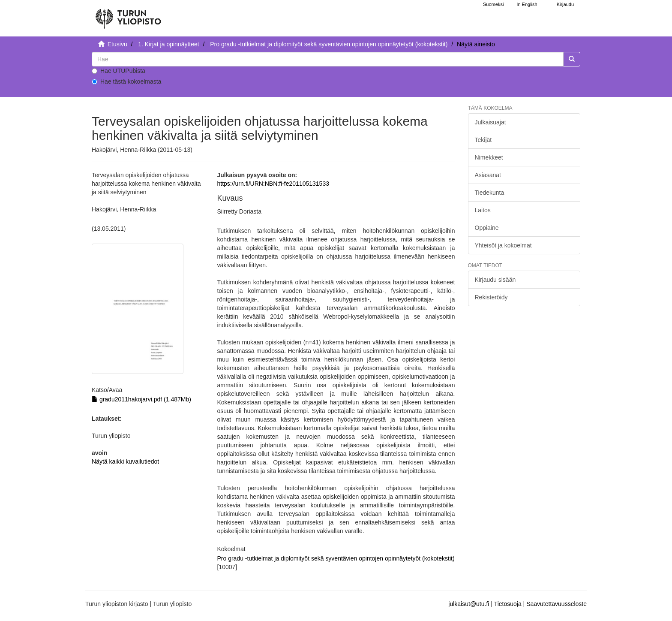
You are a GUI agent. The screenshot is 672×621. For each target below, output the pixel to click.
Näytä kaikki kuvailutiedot (125, 461)
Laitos (483, 210)
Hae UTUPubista (118, 71)
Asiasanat (488, 175)
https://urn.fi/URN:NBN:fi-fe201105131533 (273, 184)
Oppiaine (487, 228)
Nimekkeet (489, 157)
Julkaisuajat (490, 122)
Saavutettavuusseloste (556, 604)
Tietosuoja (508, 604)
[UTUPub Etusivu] (128, 15)
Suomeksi (493, 4)
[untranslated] (328, 59)
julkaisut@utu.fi (469, 604)
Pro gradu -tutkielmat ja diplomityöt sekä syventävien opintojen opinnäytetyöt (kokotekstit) (329, 44)
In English (527, 4)
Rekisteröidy (491, 297)
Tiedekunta (490, 193)
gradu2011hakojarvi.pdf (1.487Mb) (141, 399)
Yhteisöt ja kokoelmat (503, 245)
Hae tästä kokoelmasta (126, 81)
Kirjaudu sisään (495, 280)
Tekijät (483, 140)
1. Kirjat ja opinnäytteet (168, 44)
